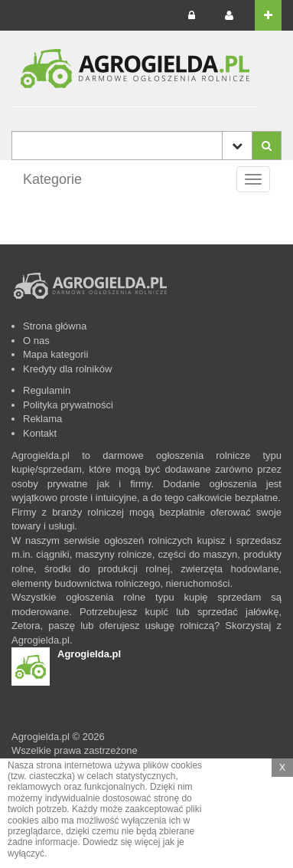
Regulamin (47, 390)
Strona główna (55, 326)
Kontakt (40, 433)
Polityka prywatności (68, 405)
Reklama (42, 419)
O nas (36, 341)
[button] (196, 15)
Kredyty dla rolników (67, 369)
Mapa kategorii (55, 354)
